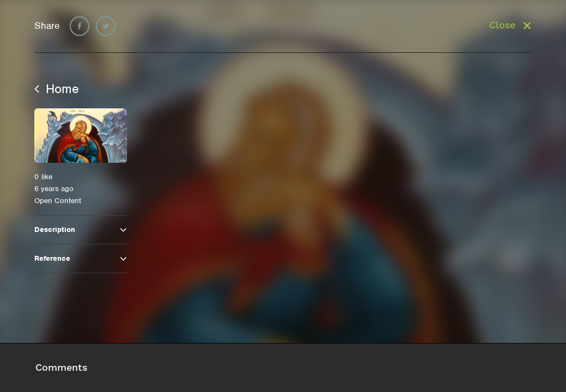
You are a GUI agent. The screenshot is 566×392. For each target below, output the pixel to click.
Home (57, 89)
